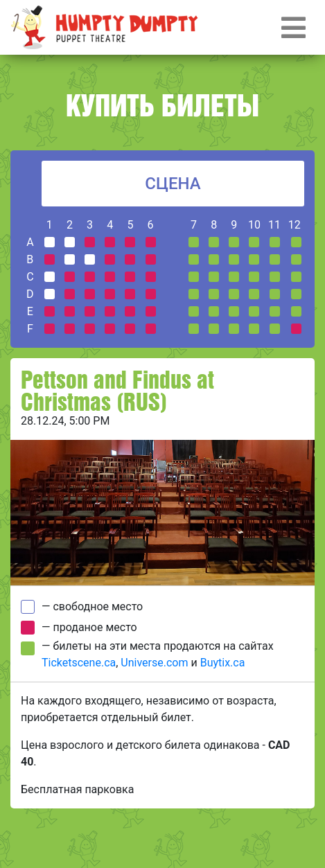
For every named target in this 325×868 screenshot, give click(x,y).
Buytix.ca (223, 663)
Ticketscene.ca (79, 663)
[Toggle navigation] (293, 28)
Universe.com (154, 663)
